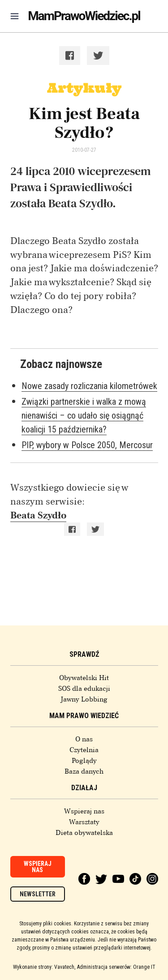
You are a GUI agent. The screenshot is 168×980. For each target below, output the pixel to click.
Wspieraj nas (84, 811)
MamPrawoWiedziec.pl (84, 16)
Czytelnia (84, 750)
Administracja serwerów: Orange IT (116, 967)
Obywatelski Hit (84, 678)
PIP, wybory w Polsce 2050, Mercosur (87, 445)
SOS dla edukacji (84, 689)
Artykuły (84, 88)
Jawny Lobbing (84, 699)
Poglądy (84, 761)
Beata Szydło (38, 515)
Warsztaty (84, 822)
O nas (84, 739)
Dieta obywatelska (84, 833)
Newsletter (38, 894)
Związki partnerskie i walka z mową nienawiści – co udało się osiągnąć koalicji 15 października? (84, 415)
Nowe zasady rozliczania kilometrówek (89, 386)
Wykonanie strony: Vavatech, (44, 967)
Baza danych (84, 771)
